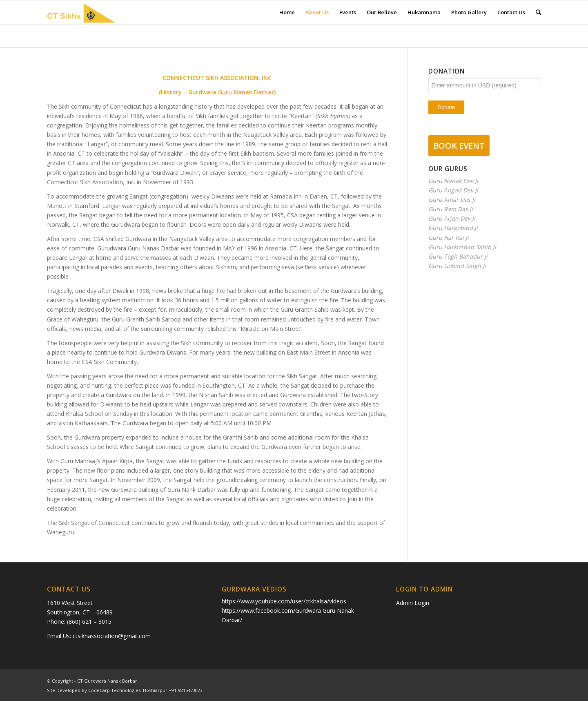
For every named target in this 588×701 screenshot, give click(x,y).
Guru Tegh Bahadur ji (458, 256)
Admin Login (413, 603)
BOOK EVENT (459, 146)
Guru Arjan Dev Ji (452, 218)
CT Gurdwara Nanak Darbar (107, 681)
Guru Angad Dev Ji (453, 190)
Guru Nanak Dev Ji (453, 181)
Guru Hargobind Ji (453, 228)
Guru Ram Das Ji (451, 209)
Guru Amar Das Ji (452, 200)
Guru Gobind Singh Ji (457, 266)
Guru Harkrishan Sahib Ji (462, 247)
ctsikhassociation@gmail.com (112, 636)
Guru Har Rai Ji (449, 238)
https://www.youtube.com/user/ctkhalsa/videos (284, 601)
